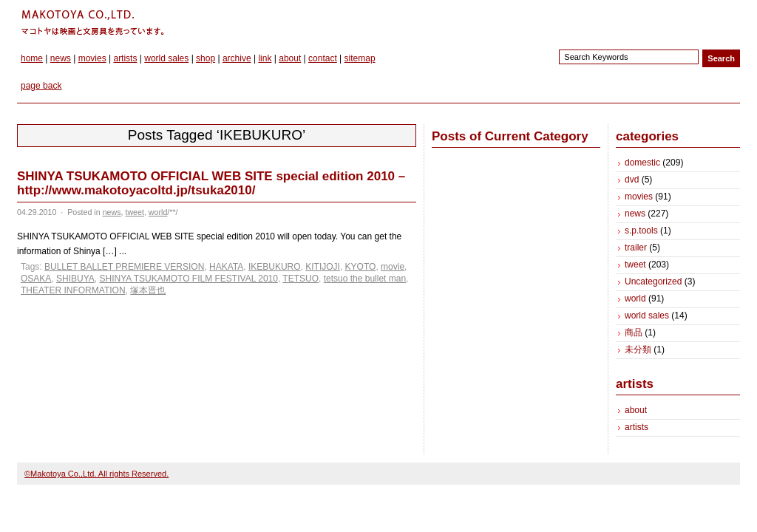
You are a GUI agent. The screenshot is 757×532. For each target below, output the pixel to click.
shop (206, 58)
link (265, 58)
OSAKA (36, 279)
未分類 (638, 349)
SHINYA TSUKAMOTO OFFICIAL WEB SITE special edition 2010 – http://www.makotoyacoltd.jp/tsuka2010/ (211, 183)
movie (393, 267)
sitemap (360, 58)
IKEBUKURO (275, 267)
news (61, 58)
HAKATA (226, 267)
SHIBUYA (75, 279)
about (290, 58)
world (158, 212)
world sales (166, 58)
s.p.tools (641, 231)
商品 (634, 332)
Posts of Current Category (510, 136)
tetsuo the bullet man (365, 279)
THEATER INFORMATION (73, 290)
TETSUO (301, 279)
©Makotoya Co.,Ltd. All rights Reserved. (96, 474)
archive (237, 58)
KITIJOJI (323, 267)
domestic (642, 163)
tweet (134, 212)
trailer (636, 248)
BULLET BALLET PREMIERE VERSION (124, 267)
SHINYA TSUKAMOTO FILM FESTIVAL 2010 (189, 279)
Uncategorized (653, 282)
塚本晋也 (148, 290)
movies (92, 58)
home (32, 58)
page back (41, 86)
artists (125, 58)
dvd (632, 180)
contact (323, 58)
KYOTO (361, 267)
